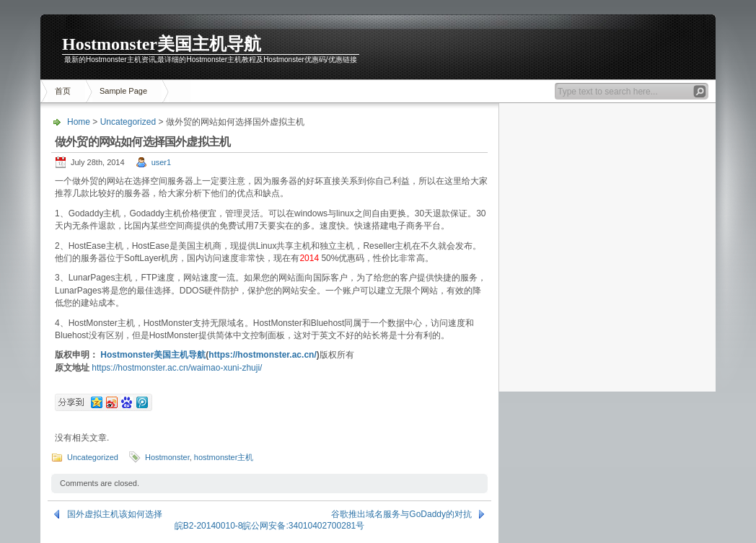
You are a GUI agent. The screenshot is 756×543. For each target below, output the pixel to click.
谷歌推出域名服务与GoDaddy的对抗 (401, 514)
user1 (162, 162)
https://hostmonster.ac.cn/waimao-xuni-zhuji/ (177, 368)
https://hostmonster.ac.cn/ (262, 355)
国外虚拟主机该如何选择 (115, 514)
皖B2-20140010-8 (209, 526)
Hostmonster (167, 457)
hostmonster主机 (224, 457)
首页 (63, 91)
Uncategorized (128, 122)
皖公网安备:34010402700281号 (303, 526)
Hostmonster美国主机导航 (162, 44)
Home (79, 122)
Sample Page (123, 91)
